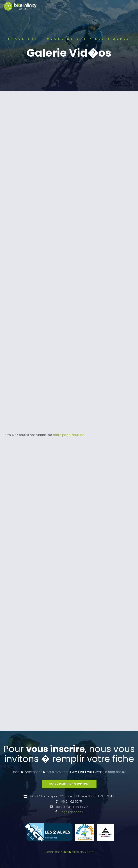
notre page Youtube (69, 435)
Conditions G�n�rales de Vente (69, 852)
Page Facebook (71, 812)
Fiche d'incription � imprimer (69, 784)
